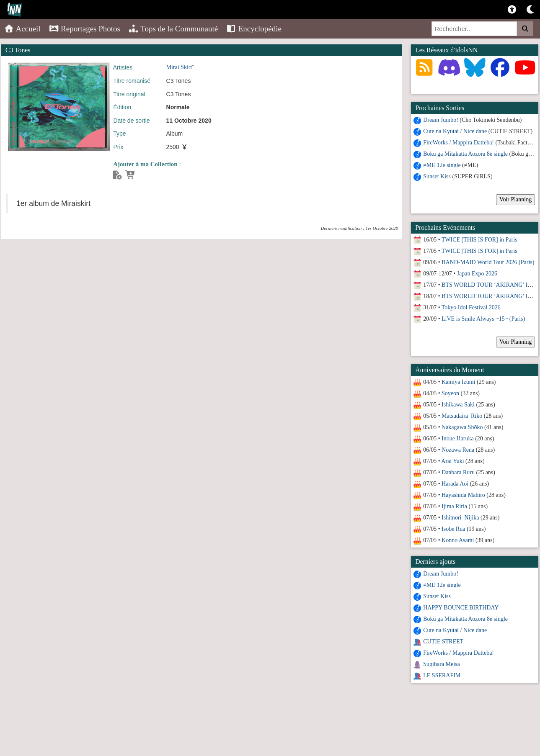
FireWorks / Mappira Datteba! (459, 143)
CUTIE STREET (443, 642)
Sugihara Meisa (441, 664)
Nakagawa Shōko (462, 427)
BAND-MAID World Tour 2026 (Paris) (488, 262)
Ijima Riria (454, 506)
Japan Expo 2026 (477, 274)
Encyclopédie (254, 29)
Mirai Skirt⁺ (180, 67)
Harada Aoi (455, 484)
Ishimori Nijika (460, 518)
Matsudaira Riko (462, 416)
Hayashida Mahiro (463, 495)
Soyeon (450, 393)
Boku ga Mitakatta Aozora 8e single (465, 154)
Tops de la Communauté (173, 29)
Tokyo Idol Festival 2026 (471, 307)
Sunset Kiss (437, 176)
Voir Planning (515, 199)
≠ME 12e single (442, 165)
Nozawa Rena (458, 450)
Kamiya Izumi (458, 382)
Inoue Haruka (458, 438)
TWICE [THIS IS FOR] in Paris (479, 240)
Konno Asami (458, 540)
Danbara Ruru (458, 472)
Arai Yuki (452, 461)
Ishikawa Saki (458, 405)
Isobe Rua (453, 529)
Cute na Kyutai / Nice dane (455, 131)
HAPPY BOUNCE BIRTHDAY (461, 608)
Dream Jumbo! (441, 120)
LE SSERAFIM (442, 675)
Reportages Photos (85, 29)
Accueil (22, 29)
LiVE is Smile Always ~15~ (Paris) (483, 319)
